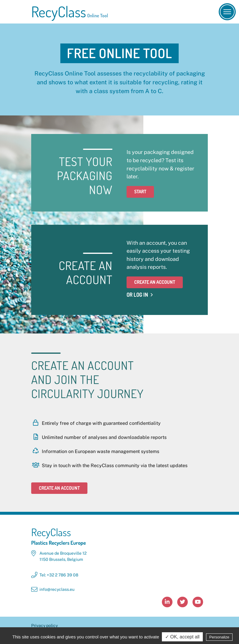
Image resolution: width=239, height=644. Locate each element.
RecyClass (70, 12)
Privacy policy (44, 625)
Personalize (219, 638)
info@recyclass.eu (57, 589)
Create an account (155, 282)
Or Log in (137, 295)
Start (140, 192)
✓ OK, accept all (182, 637)
